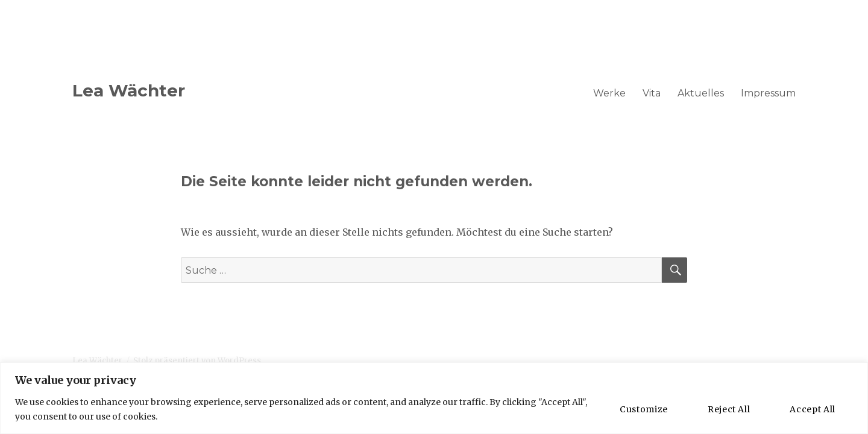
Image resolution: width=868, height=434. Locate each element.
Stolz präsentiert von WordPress (197, 361)
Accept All (813, 409)
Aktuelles (701, 93)
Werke (609, 93)
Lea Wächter (129, 90)
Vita (652, 93)
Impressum (768, 93)
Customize (644, 409)
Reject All (729, 409)
